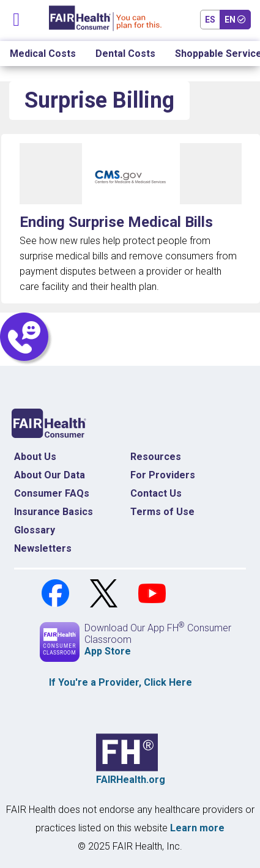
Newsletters (43, 548)
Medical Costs (43, 54)
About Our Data (50, 475)
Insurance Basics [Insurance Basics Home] (54, 512)
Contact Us (156, 493)
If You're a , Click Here (121, 682)
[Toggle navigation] (17, 17)
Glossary (35, 530)
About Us (35, 457)
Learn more (197, 828)
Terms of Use (162, 512)
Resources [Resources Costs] (156, 457)
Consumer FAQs (52, 493)
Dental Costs (125, 54)
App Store (108, 651)
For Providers (163, 475)
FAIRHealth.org (131, 780)
